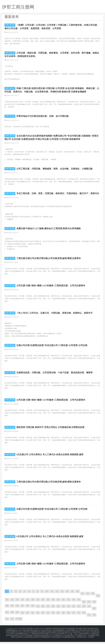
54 (84, 609)
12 (57, 594)
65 (48, 616)
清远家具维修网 (51, 635)
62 (33, 616)
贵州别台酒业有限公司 (14, 638)
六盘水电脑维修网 (58, 633)
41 (17, 609)
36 (84, 605)
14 (67, 594)
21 (7, 603)
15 (72, 594)
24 (22, 603)
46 (43, 609)
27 (38, 603)
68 (63, 616)
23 (17, 603)
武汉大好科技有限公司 (60, 636)
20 (98, 599)
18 (88, 597)
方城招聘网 (34, 635)
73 (89, 618)
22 (12, 603)
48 (53, 609)
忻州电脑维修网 (44, 639)
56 (94, 611)
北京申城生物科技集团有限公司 (29, 633)
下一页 (19, 622)
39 (7, 609)
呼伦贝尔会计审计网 (22, 635)
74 (94, 618)
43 (28, 609)
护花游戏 (69, 632)
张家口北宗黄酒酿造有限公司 (20, 636)
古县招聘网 (26, 639)
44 (33, 609)
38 (94, 605)
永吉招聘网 (18, 639)
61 (28, 616)
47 (48, 609)
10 (47, 594)
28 (43, 603)
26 (33, 603)
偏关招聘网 (34, 639)
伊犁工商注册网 (92, 633)
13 (62, 594)
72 (84, 616)
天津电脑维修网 (66, 639)
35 (79, 603)
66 (53, 616)
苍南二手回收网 (89, 639)
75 (7, 622)
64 (43, 616)
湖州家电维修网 (62, 635)
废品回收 (62, 632)
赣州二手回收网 (77, 639)
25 (28, 603)
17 (83, 597)
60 (22, 616)
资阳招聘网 (42, 635)
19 (93, 597)
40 (12, 609)
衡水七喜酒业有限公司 (76, 635)
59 (17, 615)
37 (89, 605)
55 (89, 609)
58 (12, 615)
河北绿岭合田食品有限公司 (42, 638)
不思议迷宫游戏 (46, 633)
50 (63, 609)
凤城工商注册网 (88, 632)
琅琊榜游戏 (95, 636)
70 (74, 616)
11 (52, 594)
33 (69, 603)
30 (53, 603)
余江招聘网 (55, 638)
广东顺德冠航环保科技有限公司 (41, 636)
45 (38, 609)
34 (74, 603)
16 (77, 594)
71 (79, 616)
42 (22, 609)
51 (69, 609)
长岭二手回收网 (65, 638)
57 (7, 615)
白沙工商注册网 (27, 638)
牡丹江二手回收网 (88, 638)
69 (69, 616)
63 (38, 616)
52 (74, 609)
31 (58, 603)
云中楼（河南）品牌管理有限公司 (79, 636)
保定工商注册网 (81, 633)
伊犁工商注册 (10, 25)
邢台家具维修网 (55, 639)
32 (63, 603)
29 (48, 603)
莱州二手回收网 (76, 638)
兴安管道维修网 (70, 633)
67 (58, 616)
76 (12, 622)
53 (79, 609)
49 (58, 609)
